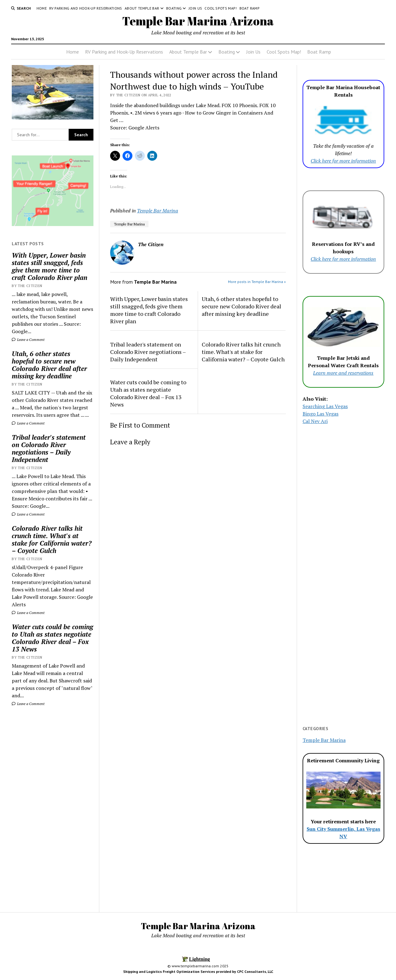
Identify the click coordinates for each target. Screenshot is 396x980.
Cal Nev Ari (315, 421)
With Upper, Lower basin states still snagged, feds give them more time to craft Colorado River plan (49, 266)
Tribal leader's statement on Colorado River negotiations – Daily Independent (49, 448)
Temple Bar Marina (158, 211)
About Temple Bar (142, 8)
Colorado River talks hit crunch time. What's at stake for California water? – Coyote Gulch (52, 539)
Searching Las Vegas (325, 406)
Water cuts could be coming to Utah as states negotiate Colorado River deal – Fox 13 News (52, 638)
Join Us (196, 8)
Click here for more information (343, 161)
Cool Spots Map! (221, 8)
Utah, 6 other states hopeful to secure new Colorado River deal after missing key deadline (49, 365)
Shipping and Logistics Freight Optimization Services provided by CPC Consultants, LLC (198, 971)
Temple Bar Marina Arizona (198, 21)
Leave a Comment (28, 340)
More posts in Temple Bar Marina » (257, 282)
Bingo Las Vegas (321, 414)
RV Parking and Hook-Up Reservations (86, 8)
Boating (174, 8)
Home (42, 8)
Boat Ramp (250, 8)
